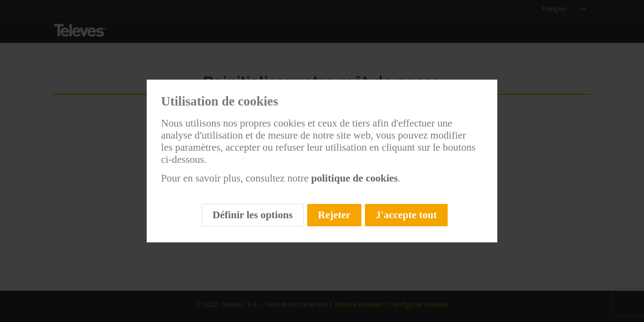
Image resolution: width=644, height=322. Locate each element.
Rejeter (334, 215)
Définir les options (252, 215)
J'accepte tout (406, 215)
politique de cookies (353, 178)
